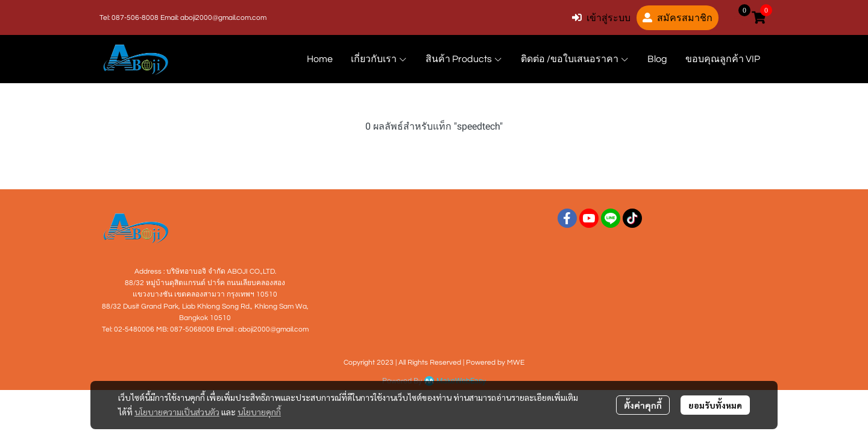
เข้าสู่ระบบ (601, 18)
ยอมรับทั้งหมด (715, 405)
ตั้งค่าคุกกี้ (643, 405)
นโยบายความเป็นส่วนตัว (177, 412)
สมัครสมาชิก (678, 18)
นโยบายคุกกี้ (259, 412)
